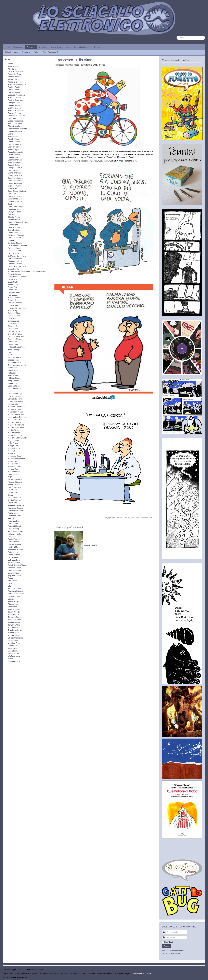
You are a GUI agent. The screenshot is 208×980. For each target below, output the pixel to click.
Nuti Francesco (14, 487)
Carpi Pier (12, 194)
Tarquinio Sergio (15, 617)
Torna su (201, 977)
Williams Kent (14, 653)
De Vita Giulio (14, 253)
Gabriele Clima (14, 313)
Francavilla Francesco (17, 308)
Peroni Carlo (13, 524)
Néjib (10, 477)
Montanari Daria (15, 456)
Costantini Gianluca (16, 235)
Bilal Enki (12, 118)
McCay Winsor (14, 430)
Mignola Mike (14, 440)
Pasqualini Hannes (16, 511)
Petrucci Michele (15, 526)
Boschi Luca (13, 136)
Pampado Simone (15, 508)
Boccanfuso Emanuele (17, 129)
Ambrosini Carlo (15, 74)
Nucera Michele (14, 485)
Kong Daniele (14, 381)
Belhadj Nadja (14, 105)
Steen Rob (12, 607)
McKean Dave (14, 433)
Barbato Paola (14, 92)
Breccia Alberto (14, 144)
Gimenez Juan (14, 326)
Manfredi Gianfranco (16, 407)
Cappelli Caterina (15, 183)
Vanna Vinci (13, 640)
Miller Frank (13, 443)
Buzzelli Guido (14, 165)
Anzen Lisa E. (14, 79)
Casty (10, 204)
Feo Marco (12, 295)
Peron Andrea (14, 521)
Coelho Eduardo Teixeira (18, 222)
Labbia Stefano (14, 386)
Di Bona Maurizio (15, 259)
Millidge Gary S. (15, 446)
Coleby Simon (14, 227)
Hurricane (12, 352)
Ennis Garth (13, 282)
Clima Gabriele (14, 220)
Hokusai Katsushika (16, 347)
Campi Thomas (14, 173)
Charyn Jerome (14, 212)
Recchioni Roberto (16, 550)
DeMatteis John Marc (17, 256)
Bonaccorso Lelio (15, 131)
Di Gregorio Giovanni (17, 261)
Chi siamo (43, 47)
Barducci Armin (14, 97)
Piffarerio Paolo (14, 534)
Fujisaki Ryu (13, 311)
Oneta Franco (14, 490)
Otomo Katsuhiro (15, 498)
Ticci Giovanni (14, 622)
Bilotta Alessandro (15, 121)
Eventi (97, 47)
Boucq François (14, 142)
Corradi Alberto (14, 230)
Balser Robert (14, 90)
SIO (10, 586)
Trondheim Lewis (15, 630)
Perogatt (11, 518)
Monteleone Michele (16, 459)
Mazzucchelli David (16, 425)
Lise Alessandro (15, 396)
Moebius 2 (12, 453)
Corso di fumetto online (61, 47)
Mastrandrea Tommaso (18, 417)
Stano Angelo (14, 604)
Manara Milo (13, 404)
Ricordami (168, 942)
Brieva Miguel (14, 149)
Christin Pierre (14, 217)
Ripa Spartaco (14, 555)
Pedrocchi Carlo (15, 516)
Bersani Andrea (14, 113)
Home (7, 47)
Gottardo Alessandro (17, 337)
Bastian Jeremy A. (16, 100)
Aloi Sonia (12, 69)
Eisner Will (12, 279)
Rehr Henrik (13, 552)
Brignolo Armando (15, 152)
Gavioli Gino (13, 324)
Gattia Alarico (14, 321)
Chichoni (12, 214)
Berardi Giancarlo (15, 108)
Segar (10, 578)
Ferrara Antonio (14, 298)
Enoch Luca (13, 285)
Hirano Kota (13, 344)
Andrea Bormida (15, 77)
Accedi (167, 946)
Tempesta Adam (15, 620)
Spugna (11, 599)
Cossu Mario (13, 233)
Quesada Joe (14, 537)
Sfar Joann (12, 581)
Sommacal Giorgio (16, 591)
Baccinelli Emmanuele (17, 85)
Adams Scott (13, 66)
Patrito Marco (14, 513)
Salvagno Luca (14, 560)
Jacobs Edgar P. (15, 357)
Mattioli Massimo (15, 420)
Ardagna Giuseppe (16, 82)
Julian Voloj (13, 368)
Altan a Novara (91, 545)
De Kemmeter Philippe (17, 246)
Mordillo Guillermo (16, 466)
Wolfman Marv (14, 656)
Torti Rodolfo (13, 627)
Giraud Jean (13, 329)
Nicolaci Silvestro (15, 479)
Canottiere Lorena (15, 178)
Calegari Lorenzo (15, 168)
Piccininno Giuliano (16, 531)
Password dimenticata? (172, 953)
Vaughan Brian (14, 643)
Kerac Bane (13, 375)
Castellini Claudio (15, 201)
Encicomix (31, 47)
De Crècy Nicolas (15, 243)
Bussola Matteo (14, 162)
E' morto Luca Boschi (17, 277)
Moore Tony (13, 464)
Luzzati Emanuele (15, 401)
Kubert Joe (12, 383)
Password (165, 936)
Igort (10, 355)
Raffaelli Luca (14, 542)
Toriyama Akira (14, 625)
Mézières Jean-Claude (17, 438)
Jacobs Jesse (14, 360)
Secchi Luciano (14, 570)
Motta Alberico (14, 472)
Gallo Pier (12, 318)
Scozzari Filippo (15, 568)
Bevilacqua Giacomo (17, 116)
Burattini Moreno (15, 160)
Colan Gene (13, 225)
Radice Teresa (14, 539)
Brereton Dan (14, 147)
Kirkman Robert (14, 378)
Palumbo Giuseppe (16, 505)
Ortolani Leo (13, 492)
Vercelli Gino (13, 646)
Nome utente (165, 931)
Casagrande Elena (16, 199)
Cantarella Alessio (15, 181)
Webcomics (18, 47)
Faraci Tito (12, 287)
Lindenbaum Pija (15, 394)
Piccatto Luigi (14, 529)
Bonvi (10, 134)
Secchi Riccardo (15, 573)
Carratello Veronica (16, 196)
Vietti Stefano (14, 648)
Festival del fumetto (82, 47)
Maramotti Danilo (15, 409)
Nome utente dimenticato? (173, 951)
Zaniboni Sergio (15, 661)
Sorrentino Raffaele (16, 594)
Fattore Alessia (14, 292)
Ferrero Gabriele (15, 303)
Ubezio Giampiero (15, 638)
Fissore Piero (14, 305)
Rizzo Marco (13, 557)
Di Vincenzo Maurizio (17, 266)
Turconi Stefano (15, 635)
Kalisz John (13, 370)
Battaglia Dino (14, 103)
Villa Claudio (13, 651)
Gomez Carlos (14, 331)
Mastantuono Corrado (17, 414)
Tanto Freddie (14, 614)
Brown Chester (14, 155)
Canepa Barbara (15, 175)
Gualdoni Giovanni (16, 339)
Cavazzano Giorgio (16, 207)
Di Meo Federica (15, 264)
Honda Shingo (14, 349)
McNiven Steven (15, 435)
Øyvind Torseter (15, 500)
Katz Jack (12, 373)
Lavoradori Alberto (16, 388)
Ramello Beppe (14, 544)
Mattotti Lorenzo (15, 422)
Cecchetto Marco (15, 209)
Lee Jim (11, 391)
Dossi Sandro (14, 269)
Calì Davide (13, 170)
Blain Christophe (15, 123)
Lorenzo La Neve (15, 399)
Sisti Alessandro (15, 589)
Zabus (11, 659)
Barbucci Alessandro (17, 95)
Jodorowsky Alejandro (17, 365)
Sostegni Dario (14, 596)
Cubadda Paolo (14, 238)
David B (11, 240)
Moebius (11, 451)
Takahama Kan (14, 609)
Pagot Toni (12, 503)
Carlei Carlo (13, 188)
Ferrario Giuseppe (16, 300)
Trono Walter (13, 633)
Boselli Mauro (14, 139)
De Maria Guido (15, 251)
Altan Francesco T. (16, 72)
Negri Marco (13, 474)
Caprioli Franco (14, 186)
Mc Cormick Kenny (16, 427)
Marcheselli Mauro (16, 412)
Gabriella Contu (14, 316)
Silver (10, 583)
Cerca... (177, 36)
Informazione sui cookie (141, 973)
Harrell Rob (13, 342)
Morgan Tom (13, 469)
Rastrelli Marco (14, 547)
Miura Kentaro (14, 448)
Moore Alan (13, 461)
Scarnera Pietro (14, 563)
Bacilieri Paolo (14, 87)
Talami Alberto (14, 612)
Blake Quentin (14, 126)
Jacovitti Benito (14, 362)
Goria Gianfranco (15, 334)
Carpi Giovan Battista (17, 191)
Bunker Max (13, 157)
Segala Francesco (16, 576)
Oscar (10, 495)
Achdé (11, 64)
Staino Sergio (14, 601)
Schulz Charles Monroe (18, 565)
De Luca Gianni (14, 248)
